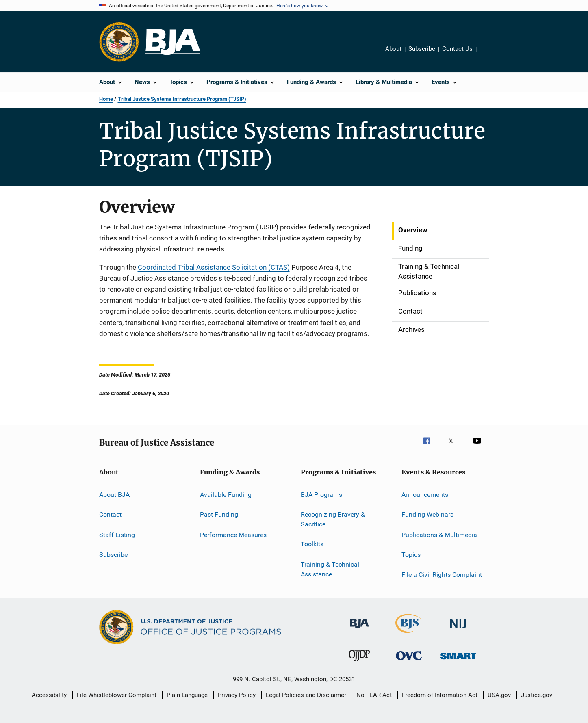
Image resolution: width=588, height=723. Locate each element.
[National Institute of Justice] (458, 630)
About (393, 49)
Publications (417, 293)
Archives (411, 329)
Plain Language (187, 695)
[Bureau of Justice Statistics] (409, 634)
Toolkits (312, 544)
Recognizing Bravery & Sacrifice (333, 519)
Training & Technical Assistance (429, 271)
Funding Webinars (427, 514)
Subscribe (422, 49)
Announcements (425, 495)
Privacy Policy (237, 695)
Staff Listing (117, 534)
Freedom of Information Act (440, 695)
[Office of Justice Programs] (119, 42)
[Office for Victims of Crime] (409, 661)
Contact (410, 311)
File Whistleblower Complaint (117, 695)
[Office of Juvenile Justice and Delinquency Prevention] (359, 662)
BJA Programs (321, 495)
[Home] (173, 42)
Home (106, 99)
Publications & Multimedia (439, 534)
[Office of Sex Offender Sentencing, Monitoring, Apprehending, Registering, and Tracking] (458, 661)
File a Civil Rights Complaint (442, 575)
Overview (413, 230)
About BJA (114, 495)
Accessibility (49, 695)
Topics (411, 555)
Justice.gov (537, 695)
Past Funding (219, 514)
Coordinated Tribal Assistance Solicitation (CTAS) (214, 267)
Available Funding (226, 495)
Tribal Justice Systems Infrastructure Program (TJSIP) (182, 99)
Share (489, 54)
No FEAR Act (374, 695)
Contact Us (457, 49)
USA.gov (499, 695)
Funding (410, 248)
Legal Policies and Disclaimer (306, 695)
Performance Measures (233, 534)
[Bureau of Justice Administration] (359, 630)
